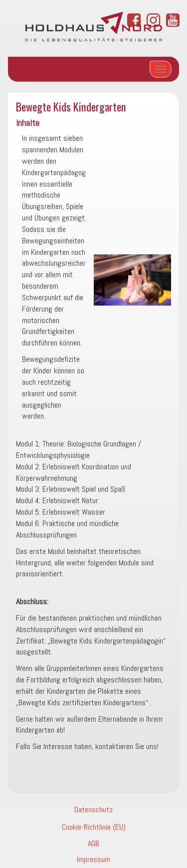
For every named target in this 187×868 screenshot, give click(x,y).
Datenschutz (93, 810)
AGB (93, 843)
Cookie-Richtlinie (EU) (94, 827)
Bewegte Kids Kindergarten (71, 106)
